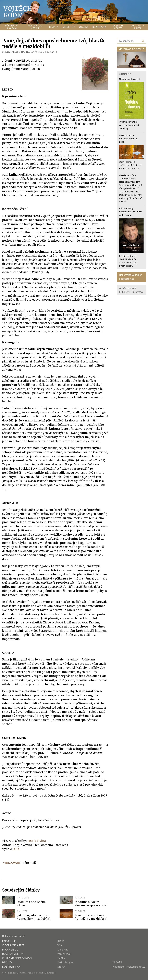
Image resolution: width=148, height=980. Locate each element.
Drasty (61, 967)
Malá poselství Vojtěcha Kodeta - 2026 (129, 139)
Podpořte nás (126, 279)
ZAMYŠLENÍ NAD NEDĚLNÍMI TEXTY (27, 52)
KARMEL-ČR (9, 941)
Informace (138, 292)
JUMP (61, 941)
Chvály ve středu (128, 175)
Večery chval (64, 954)
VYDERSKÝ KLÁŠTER (13, 945)
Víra (60, 945)
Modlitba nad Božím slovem (32, 904)
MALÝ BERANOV (11, 967)
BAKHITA (7, 962)
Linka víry (63, 950)
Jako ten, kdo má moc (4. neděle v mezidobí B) (34, 917)
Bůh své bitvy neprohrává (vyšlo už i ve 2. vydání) (131, 212)
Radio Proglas (65, 962)
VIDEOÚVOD (11, 863)
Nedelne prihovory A (130, 79)
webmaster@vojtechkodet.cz (129, 967)
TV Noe (61, 958)
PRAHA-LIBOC (10, 950)
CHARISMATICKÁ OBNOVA (17, 958)
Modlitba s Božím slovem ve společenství (91, 904)
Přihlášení (125, 292)
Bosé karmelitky (13, 954)
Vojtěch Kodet (18, 12)
